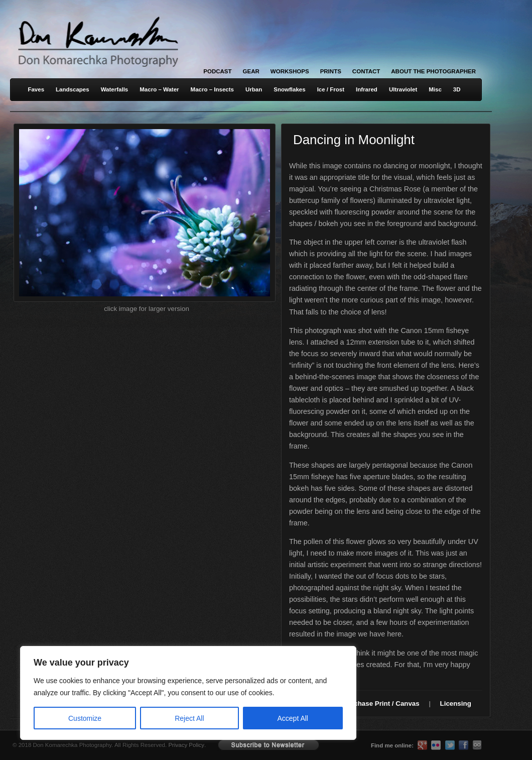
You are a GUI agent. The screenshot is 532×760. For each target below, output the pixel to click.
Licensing (456, 703)
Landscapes (73, 89)
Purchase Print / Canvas (381, 703)
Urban (254, 89)
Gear (251, 71)
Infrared (367, 89)
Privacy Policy (186, 745)
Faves (36, 89)
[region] (130, 693)
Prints (331, 71)
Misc (435, 89)
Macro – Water (159, 89)
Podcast (217, 71)
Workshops (290, 71)
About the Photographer (433, 71)
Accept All (293, 718)
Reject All (189, 718)
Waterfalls (115, 89)
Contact (366, 71)
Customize (85, 718)
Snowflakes (289, 89)
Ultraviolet (403, 89)
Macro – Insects (212, 89)
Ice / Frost (331, 89)
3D (457, 89)
